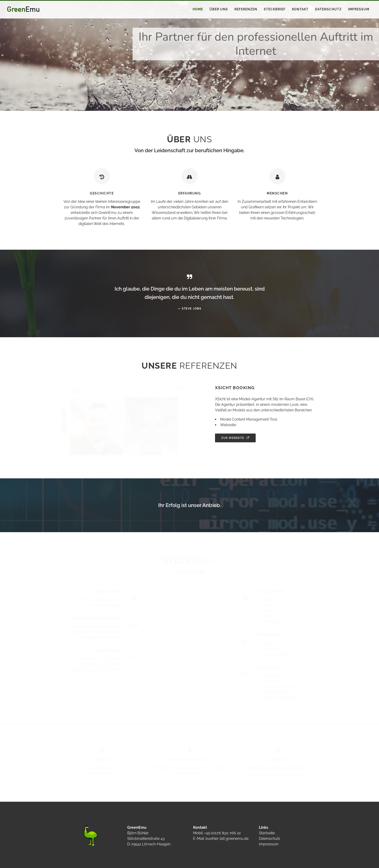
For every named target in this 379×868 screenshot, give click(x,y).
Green (23, 9)
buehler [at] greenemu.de (227, 839)
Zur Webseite (235, 438)
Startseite (267, 833)
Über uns (219, 9)
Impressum (359, 9)
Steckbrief (275, 9)
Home (198, 9)
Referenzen (246, 9)
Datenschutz (328, 9)
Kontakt (300, 9)
